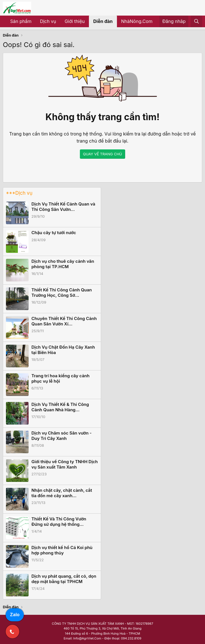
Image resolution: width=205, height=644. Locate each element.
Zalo (15, 615)
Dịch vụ (48, 21)
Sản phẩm (21, 21)
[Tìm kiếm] (196, 22)
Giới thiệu (75, 21)
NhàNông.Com (137, 21)
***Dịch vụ (19, 193)
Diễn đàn (103, 21)
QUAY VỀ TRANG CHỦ (103, 154)
